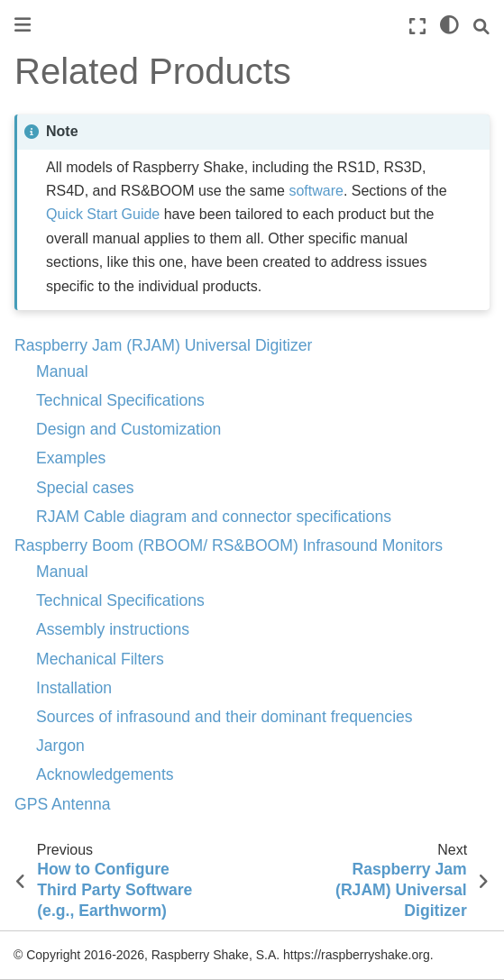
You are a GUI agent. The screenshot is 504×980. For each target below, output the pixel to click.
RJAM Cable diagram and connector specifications (214, 517)
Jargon (60, 746)
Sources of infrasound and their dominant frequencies (225, 717)
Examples (71, 458)
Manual (62, 371)
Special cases (85, 488)
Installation (74, 688)
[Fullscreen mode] (417, 27)
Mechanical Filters (100, 659)
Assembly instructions (113, 629)
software (316, 191)
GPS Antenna (63, 804)
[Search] (481, 27)
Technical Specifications (120, 400)
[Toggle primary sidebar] (23, 25)
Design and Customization (128, 429)
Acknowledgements (105, 774)
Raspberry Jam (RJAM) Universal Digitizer (163, 345)
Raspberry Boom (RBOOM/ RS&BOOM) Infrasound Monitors (229, 545)
